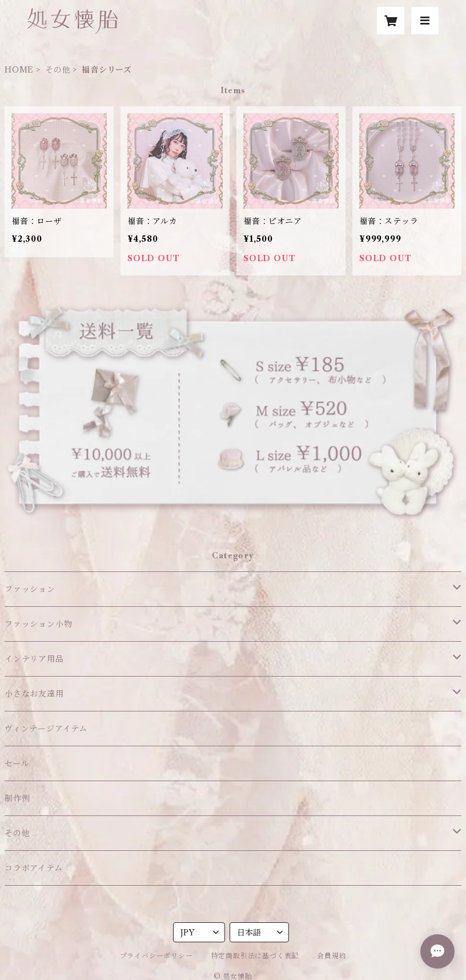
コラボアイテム (34, 868)
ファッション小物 (38, 624)
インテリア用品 (34, 659)
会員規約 (332, 956)
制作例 (17, 798)
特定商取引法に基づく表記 (255, 956)
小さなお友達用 (34, 694)
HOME (19, 70)
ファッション (30, 589)
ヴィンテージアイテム (46, 729)
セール (17, 763)
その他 (58, 70)
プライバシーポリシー (156, 956)
